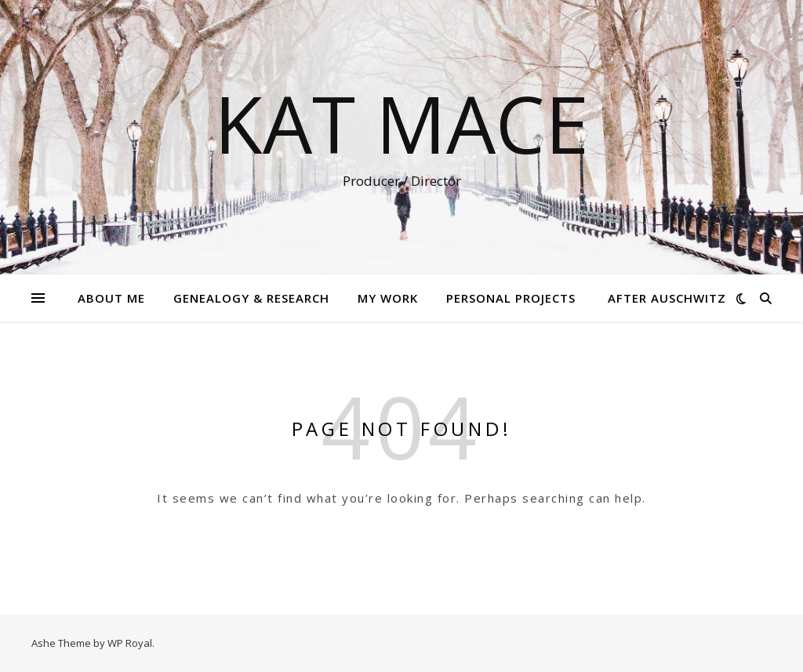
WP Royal (130, 643)
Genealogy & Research (251, 298)
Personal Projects (511, 298)
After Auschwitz (667, 298)
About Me (111, 298)
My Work (388, 298)
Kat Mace (401, 123)
